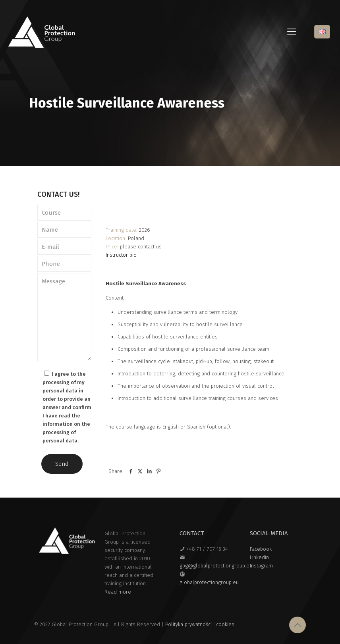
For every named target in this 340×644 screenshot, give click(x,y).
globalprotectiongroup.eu (209, 582)
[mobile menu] (292, 32)
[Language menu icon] (322, 32)
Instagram (261, 566)
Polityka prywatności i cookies (200, 624)
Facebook (261, 549)
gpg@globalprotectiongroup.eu (216, 566)
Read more (118, 592)
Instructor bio (121, 255)
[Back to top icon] (297, 625)
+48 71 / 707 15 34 (207, 549)
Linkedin (259, 557)
